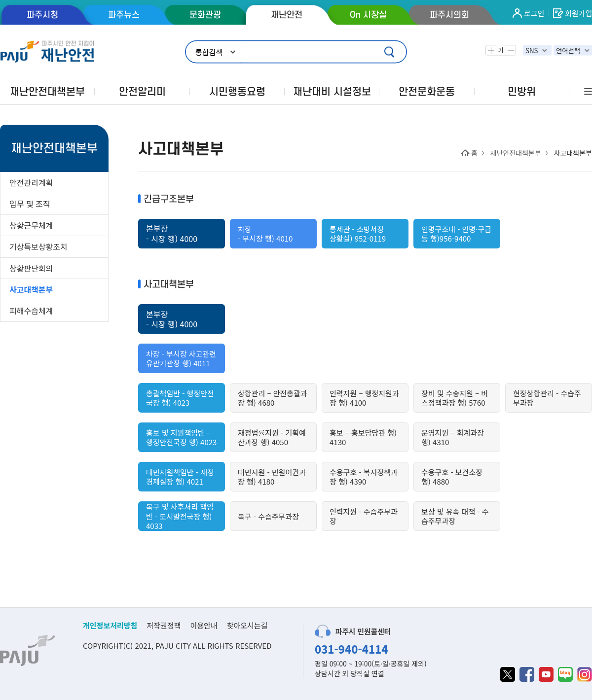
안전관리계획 (31, 182)
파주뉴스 (124, 15)
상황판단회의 (31, 268)
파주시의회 (449, 15)
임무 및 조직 (30, 204)
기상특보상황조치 (38, 246)
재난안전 (287, 15)
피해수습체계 (31, 311)
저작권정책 (164, 625)
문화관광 (205, 15)
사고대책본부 (31, 289)
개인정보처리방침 (110, 625)
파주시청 (42, 15)
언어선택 (568, 51)
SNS (532, 51)
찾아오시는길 (247, 625)
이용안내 (203, 625)
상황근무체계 (31, 225)
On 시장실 (368, 15)
